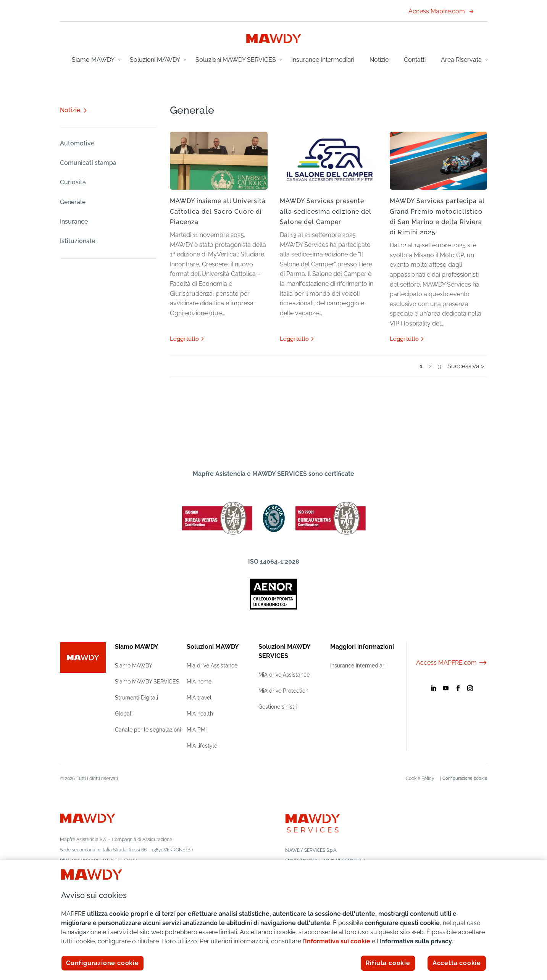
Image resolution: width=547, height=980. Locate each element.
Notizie (379, 60)
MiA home (199, 682)
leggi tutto (184, 339)
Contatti (415, 60)
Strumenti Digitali (136, 698)
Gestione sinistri (278, 707)
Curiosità (73, 182)
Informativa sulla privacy (416, 941)
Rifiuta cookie (388, 963)
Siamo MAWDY (93, 60)
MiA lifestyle (202, 746)
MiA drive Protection (283, 691)
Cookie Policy (416, 779)
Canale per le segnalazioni (148, 730)
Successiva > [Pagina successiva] (466, 366)
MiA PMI (197, 730)
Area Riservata (461, 60)
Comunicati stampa (88, 163)
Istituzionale (77, 241)
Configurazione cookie (465, 778)
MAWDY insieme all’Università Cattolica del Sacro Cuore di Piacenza (218, 211)
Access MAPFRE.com (452, 663)
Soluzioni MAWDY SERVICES (236, 60)
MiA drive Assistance (284, 675)
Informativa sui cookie (338, 941)
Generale (73, 202)
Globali (124, 714)
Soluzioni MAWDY (155, 60)
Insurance (74, 222)
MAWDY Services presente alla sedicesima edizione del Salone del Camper (326, 211)
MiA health (200, 714)
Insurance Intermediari (323, 60)
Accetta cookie (457, 963)
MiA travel (199, 698)
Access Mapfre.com (441, 11)
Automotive (77, 143)
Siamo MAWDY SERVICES (147, 682)
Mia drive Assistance (212, 666)
